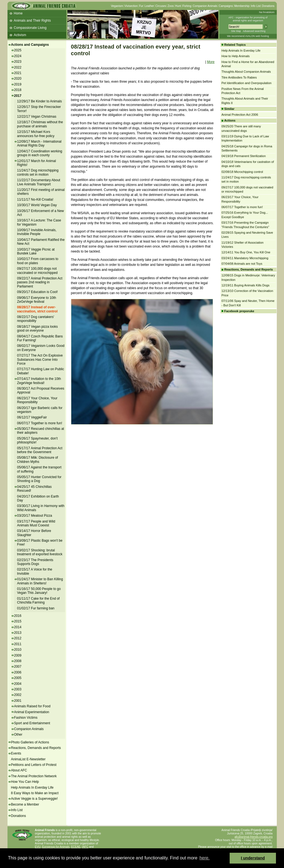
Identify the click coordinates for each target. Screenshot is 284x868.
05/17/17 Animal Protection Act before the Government (40, 450)
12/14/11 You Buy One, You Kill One (246, 252)
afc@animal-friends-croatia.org (254, 837)
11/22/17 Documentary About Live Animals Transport (39, 182)
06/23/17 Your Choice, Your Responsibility (37, 400)
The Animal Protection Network (34, 776)
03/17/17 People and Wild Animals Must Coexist (36, 523)
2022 (18, 67)
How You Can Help (25, 782)
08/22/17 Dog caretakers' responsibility (36, 319)
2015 (18, 621)
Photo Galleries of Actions (30, 742)
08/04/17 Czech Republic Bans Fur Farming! (40, 338)
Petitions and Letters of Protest (34, 765)
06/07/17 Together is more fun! (40, 423)
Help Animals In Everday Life (32, 788)
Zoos (171, 6)
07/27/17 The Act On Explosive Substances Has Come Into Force (40, 359)
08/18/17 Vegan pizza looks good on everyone (38, 329)
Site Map (236, 31)
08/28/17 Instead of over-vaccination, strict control (37, 309)
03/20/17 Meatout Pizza (35, 516)
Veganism (117, 6)
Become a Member (25, 804)
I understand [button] (253, 858)
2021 (18, 73)
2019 (18, 84)
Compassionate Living (30, 28)
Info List (256, 6)
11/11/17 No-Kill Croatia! (35, 200)
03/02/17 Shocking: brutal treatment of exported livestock (40, 552)
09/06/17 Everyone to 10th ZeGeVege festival (37, 300)
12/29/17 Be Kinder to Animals (40, 101)
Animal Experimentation (32, 712)
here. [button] (204, 858)
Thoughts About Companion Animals (246, 72)
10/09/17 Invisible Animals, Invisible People (37, 232)
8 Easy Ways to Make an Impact (35, 793)
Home (18, 13)
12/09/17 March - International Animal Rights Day (39, 143)
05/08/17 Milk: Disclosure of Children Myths (38, 460)
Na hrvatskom (267, 12)
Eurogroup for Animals (56, 847)
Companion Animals (205, 6)
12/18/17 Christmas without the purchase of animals (40, 124)
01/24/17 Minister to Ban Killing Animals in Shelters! (40, 581)
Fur (141, 6)
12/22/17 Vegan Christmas (37, 117)
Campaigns (226, 6)
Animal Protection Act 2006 (240, 115)
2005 (18, 678)
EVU (38, 847)
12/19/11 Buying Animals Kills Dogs (246, 285)
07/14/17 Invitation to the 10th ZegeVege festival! (39, 381)
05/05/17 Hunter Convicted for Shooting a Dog (39, 479)
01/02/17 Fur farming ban (36, 608)
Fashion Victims (26, 718)
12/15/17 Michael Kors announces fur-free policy (36, 134)
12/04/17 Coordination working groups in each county (40, 153)
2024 (18, 56)
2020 (18, 79)
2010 (18, 650)
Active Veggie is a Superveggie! (35, 799)
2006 (18, 672)
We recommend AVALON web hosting (248, 36)
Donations (268, 6)
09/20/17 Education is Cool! (38, 292)
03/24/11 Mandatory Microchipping (245, 258)
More (211, 62)
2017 (18, 96)
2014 (18, 627)
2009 (18, 655)
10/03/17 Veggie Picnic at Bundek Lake (36, 251)
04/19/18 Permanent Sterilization (244, 156)
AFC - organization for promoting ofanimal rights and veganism (248, 19)
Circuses (161, 6)
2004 (18, 684)
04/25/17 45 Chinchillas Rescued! (35, 489)
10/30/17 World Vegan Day (37, 205)
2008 (18, 661)
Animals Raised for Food (32, 706)
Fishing (187, 6)
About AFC (19, 770)
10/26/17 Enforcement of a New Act (41, 213)
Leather (149, 6)
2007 (18, 667)
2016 (18, 616)
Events (16, 753)
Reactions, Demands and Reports (36, 748)
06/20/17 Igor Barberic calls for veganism (40, 410)
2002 (18, 695)
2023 (18, 62)
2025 (18, 50)
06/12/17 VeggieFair (32, 417)
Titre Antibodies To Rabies (239, 77)
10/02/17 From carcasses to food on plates (38, 261)
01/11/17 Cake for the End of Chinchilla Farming (38, 600)
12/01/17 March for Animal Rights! (37, 163)
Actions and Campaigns (30, 45)
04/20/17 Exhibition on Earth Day (38, 498)
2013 (18, 633)
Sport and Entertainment (32, 723)
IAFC (85, 847)
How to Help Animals (236, 56)
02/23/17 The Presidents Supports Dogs (35, 562)
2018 (18, 90)
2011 (18, 644)
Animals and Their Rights (32, 21)
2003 (18, 689)
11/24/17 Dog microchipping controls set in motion (38, 172)
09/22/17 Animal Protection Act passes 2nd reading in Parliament (40, 282)
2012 (18, 638)
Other (18, 735)
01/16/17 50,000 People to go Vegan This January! (39, 591)
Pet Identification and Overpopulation (247, 83)
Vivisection (131, 6)
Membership (242, 6)
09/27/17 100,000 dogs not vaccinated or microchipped (37, 271)
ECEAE (76, 847)
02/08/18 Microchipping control (242, 172)
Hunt (178, 6)
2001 (18, 701)
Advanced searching (254, 31)
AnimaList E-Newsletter (28, 759)
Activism (20, 35)
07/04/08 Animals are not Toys (242, 264)
